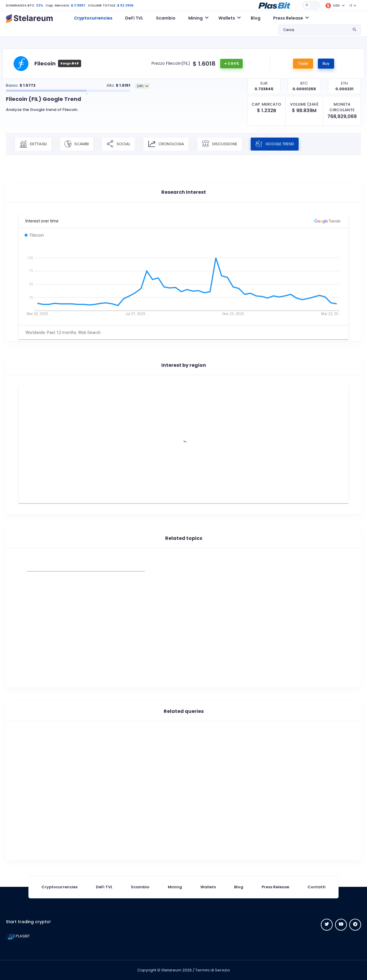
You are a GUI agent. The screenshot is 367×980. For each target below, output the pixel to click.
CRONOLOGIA (166, 144)
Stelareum (171, 970)
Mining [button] (195, 18)
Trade (303, 63)
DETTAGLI (33, 144)
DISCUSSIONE (220, 144)
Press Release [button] (288, 18)
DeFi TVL (134, 18)
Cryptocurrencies (93, 18)
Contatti (317, 887)
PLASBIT (18, 936)
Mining (175, 887)
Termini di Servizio (213, 970)
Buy (326, 63)
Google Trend (275, 144)
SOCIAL (118, 144)
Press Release (275, 887)
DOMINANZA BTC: (21, 5)
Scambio (166, 18)
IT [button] (351, 6)
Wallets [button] (227, 18)
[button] (274, 5)
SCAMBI (77, 144)
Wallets (208, 887)
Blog (256, 18)
